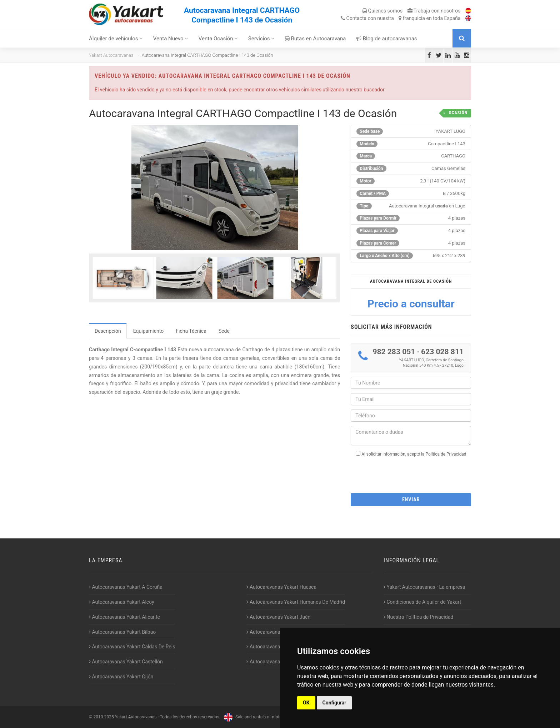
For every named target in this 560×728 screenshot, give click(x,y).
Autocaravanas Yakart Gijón (121, 677)
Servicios (262, 39)
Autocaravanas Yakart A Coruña (126, 587)
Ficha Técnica (191, 331)
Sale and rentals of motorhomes (259, 717)
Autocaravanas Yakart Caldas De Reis (132, 647)
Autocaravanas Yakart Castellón (126, 662)
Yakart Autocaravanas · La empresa (424, 587)
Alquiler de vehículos (116, 39)
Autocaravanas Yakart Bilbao (122, 632)
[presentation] (411, 473)
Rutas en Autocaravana (316, 39)
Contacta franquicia (401, 18)
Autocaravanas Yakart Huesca (281, 587)
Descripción (108, 331)
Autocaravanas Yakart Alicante (124, 617)
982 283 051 (394, 352)
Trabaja (434, 11)
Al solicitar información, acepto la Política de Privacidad (414, 454)
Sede (224, 331)
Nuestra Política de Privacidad (418, 617)
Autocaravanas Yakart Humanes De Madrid (296, 602)
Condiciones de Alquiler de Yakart (422, 602)
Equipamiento (149, 331)
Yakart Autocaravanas (111, 55)
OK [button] (306, 703)
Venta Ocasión (218, 39)
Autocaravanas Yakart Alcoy (122, 602)
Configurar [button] (334, 703)
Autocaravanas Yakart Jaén (278, 617)
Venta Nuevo (171, 39)
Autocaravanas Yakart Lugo (278, 632)
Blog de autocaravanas (387, 39)
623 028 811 (442, 352)
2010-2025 (103, 717)
